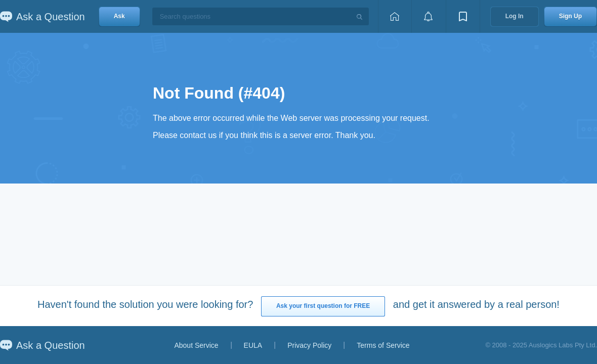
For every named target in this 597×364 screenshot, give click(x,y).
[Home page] (395, 16)
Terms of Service (383, 345)
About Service (196, 345)
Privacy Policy (309, 345)
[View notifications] (429, 16)
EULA (253, 345)
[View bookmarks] (463, 16)
